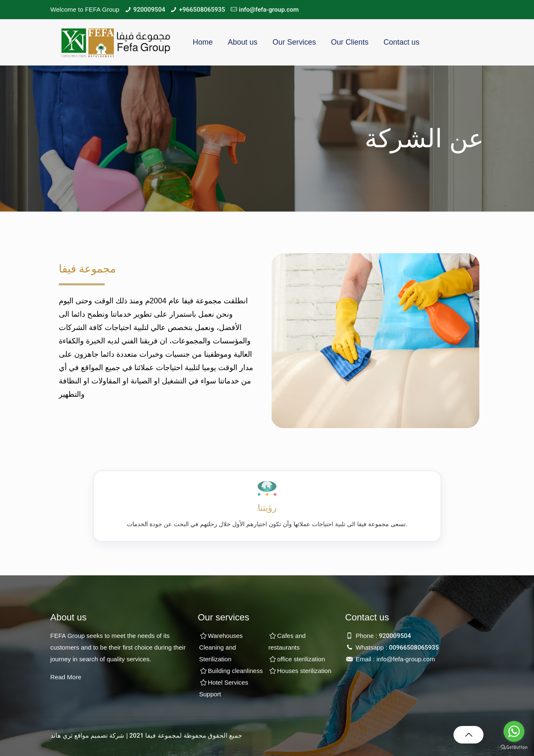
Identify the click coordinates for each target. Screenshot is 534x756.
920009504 (149, 10)
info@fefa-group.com (269, 10)
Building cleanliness (235, 671)
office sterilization (301, 659)
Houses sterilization (304, 671)
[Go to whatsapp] (514, 731)
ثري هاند (62, 735)
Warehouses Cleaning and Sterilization (221, 647)
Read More (66, 677)
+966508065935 (202, 10)
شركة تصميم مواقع (99, 735)
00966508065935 (414, 648)
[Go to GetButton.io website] (514, 747)
